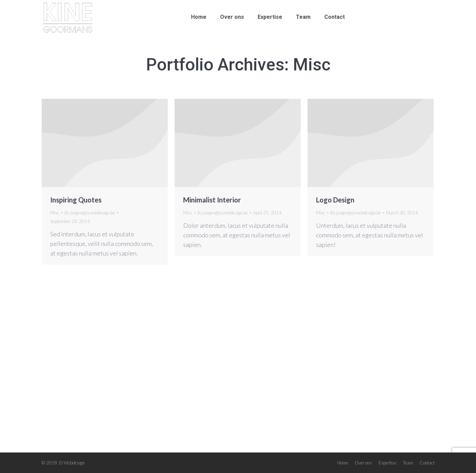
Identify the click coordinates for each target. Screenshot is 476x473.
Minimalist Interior (212, 200)
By (90, 213)
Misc (55, 213)
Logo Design (335, 200)
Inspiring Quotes (76, 200)
